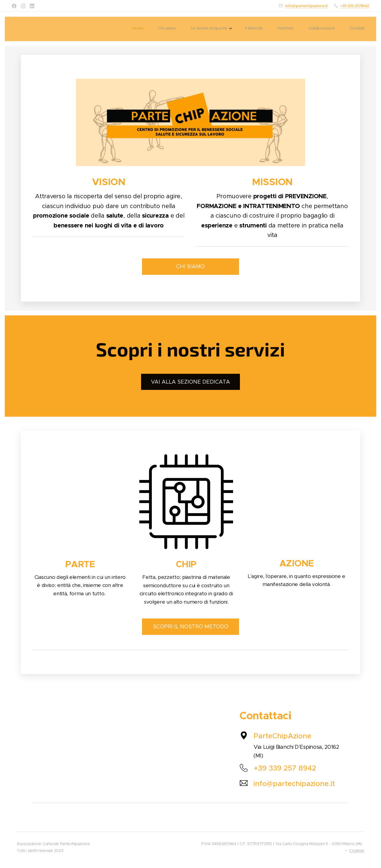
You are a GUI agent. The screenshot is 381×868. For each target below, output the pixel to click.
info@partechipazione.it (306, 6)
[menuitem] (275, 29)
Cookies (357, 851)
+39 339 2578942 (355, 6)
